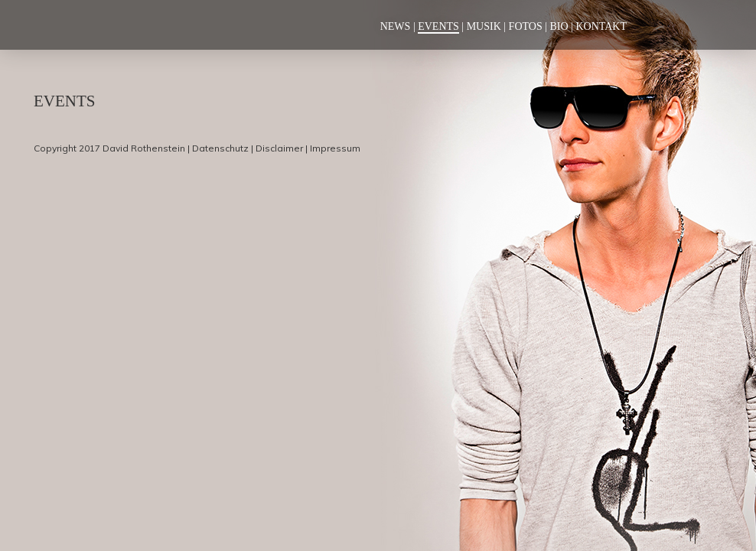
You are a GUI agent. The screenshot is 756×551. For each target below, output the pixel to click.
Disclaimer (279, 148)
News (396, 26)
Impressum (335, 148)
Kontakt (601, 26)
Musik (484, 26)
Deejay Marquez (110, 24)
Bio (559, 26)
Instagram (682, 25)
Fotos (526, 26)
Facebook (656, 25)
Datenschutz (220, 148)
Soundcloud (711, 25)
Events (438, 26)
